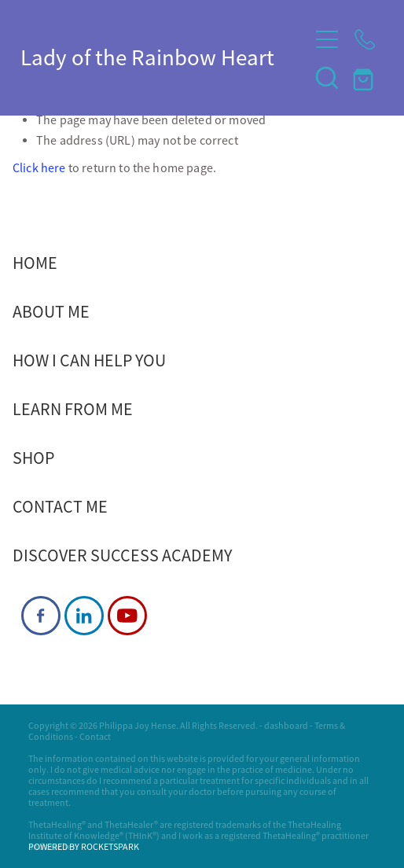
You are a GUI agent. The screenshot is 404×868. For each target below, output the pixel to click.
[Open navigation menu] (327, 39)
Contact (95, 737)
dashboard (286, 726)
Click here (39, 168)
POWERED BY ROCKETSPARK (84, 847)
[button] (327, 77)
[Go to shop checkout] (365, 77)
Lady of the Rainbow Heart (147, 58)
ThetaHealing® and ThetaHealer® (93, 825)
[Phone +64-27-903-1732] (365, 39)
